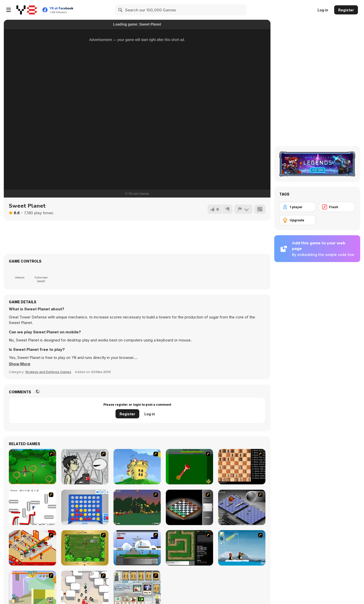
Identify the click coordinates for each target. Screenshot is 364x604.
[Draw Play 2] (32, 507)
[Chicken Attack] (137, 467)
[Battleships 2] (242, 507)
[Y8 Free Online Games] (27, 10)
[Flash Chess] (189, 507)
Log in (323, 10)
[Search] (121, 10)
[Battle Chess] (242, 467)
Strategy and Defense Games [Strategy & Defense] (48, 372)
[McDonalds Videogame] (32, 548)
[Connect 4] (85, 507)
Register (346, 10)
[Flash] (337, 207)
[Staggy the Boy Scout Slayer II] (137, 507)
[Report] (243, 209)
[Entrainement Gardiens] (32, 467)
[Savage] (85, 548)
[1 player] (298, 207)
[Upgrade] (298, 220)
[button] (20, 364)
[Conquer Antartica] (242, 548)
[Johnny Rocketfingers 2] (85, 467)
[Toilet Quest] (189, 467)
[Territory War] (137, 548)
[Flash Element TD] (189, 548)
